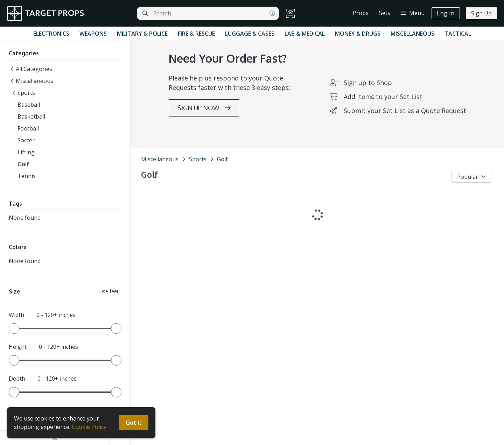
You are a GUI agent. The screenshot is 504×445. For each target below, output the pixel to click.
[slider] (14, 331)
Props (361, 13)
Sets (385, 13)
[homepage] (47, 13)
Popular (471, 184)
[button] (290, 13)
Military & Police (142, 34)
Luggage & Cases (250, 34)
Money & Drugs (358, 34)
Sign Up (481, 13)
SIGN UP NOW (193, 115)
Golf (200, 167)
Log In (446, 13)
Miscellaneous (412, 34)
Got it (134, 423)
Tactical (458, 34)
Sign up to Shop (357, 90)
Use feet (87, 294)
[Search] (145, 13)
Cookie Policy (89, 427)
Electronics (51, 34)
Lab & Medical (305, 34)
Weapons (93, 34)
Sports (176, 167)
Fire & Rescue (196, 34)
